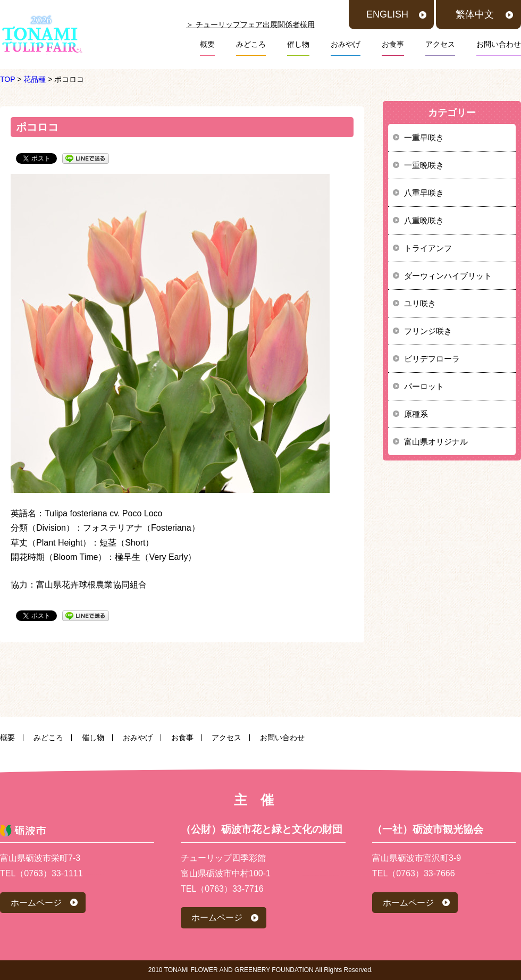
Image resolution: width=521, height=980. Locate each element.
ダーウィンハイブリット (448, 276)
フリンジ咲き (428, 331)
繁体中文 (475, 14)
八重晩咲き (424, 220)
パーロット (424, 386)
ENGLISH (387, 14)
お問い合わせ (499, 44)
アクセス (440, 44)
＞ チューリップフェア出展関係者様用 (250, 24)
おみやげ (346, 44)
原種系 (416, 414)
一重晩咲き (424, 165)
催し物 (298, 44)
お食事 (393, 44)
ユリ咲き (420, 303)
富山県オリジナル (436, 442)
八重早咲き (424, 193)
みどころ (251, 44)
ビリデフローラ (432, 359)
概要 (207, 44)
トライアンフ (428, 248)
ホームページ (36, 903)
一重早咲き (424, 137)
